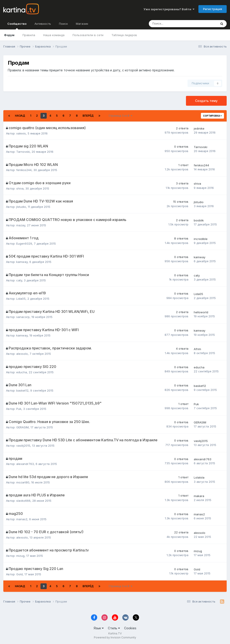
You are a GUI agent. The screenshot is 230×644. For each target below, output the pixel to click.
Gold (19, 574)
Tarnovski (23, 152)
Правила (29, 35)
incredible (201, 239)
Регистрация (213, 9)
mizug (20, 556)
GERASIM (22, 427)
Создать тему (206, 101)
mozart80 (23, 482)
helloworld (201, 312)
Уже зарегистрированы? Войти (169, 9)
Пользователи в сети (88, 35)
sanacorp (23, 317)
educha (22, 372)
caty (19, 280)
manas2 (22, 519)
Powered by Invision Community (115, 637)
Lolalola (199, 477)
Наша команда (54, 35)
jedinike (199, 128)
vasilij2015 (23, 446)
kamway (22, 262)
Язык (99, 628)
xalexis (21, 133)
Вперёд (88, 116)
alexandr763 (25, 464)
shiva (20, 188)
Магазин (82, 24)
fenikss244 (24, 170)
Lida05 (21, 299)
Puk (19, 409)
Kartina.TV (115, 633)
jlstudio (21, 207)
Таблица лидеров (124, 35)
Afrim (197, 349)
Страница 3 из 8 (120, 116)
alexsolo (22, 354)
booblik (199, 220)
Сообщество (17, 26)
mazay (21, 225)
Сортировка (212, 116)
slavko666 (23, 501)
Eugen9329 (24, 244)
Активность (43, 24)
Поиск (63, 24)
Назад (20, 116)
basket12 (22, 390)
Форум (9, 35)
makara (199, 496)
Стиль (114, 628)
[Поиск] (168, 24)
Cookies (130, 628)
